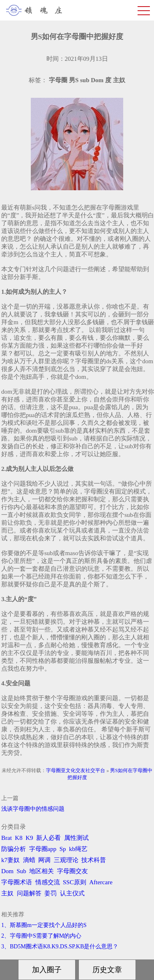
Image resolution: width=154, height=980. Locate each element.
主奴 (7, 893)
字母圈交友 (72, 871)
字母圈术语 (17, 882)
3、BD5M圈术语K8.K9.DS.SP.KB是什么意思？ (60, 947)
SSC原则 (75, 882)
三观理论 (66, 860)
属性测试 (76, 838)
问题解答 (29, 893)
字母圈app (43, 849)
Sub (22, 871)
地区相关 (41, 871)
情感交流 (48, 882)
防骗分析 (14, 849)
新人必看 (48, 838)
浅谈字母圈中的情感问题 (33, 809)
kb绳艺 (78, 849)
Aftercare (101, 882)
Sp (63, 849)
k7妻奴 (10, 860)
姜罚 (51, 893)
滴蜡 (29, 860)
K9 (29, 838)
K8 (18, 838)
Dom (7, 871)
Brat (7, 838)
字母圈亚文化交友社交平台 (76, 770)
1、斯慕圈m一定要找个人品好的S (44, 925)
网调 (44, 860)
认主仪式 (72, 893)
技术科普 (94, 860)
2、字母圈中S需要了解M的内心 (41, 936)
